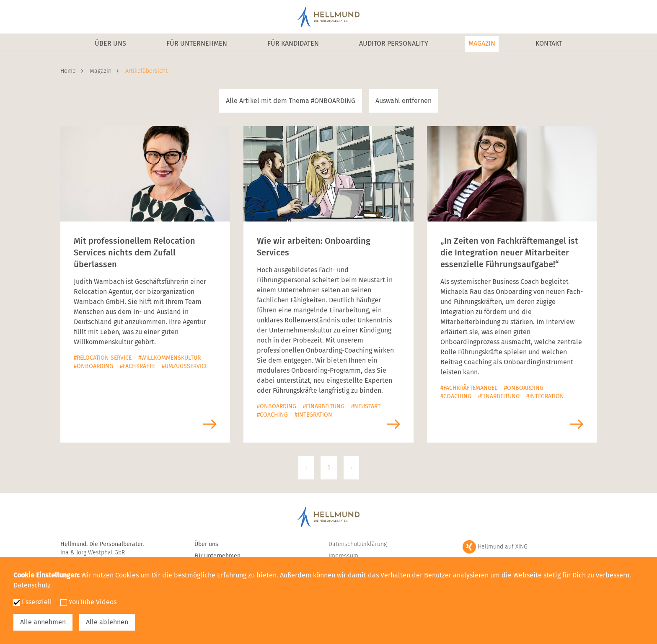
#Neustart (366, 406)
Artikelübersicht (146, 71)
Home (69, 71)
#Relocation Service (103, 358)
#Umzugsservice (185, 366)
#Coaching (272, 415)
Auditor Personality (394, 43)
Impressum (343, 556)
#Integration (313, 415)
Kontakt (549, 43)
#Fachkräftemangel (469, 388)
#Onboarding (93, 366)
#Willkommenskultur (169, 358)
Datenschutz (32, 585)
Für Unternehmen (197, 43)
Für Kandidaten (293, 43)
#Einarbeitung (324, 406)
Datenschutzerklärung (358, 544)
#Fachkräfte (137, 366)
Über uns (110, 43)
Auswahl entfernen (404, 101)
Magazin (482, 43)
